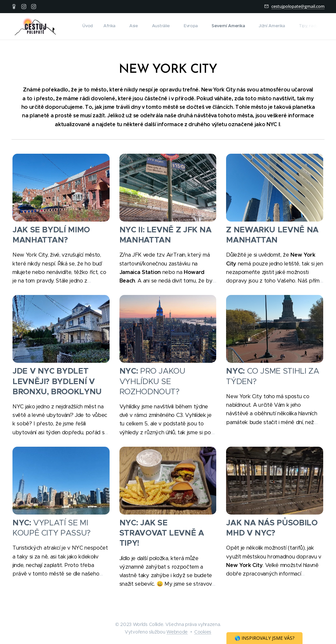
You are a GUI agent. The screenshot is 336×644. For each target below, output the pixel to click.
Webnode (177, 632)
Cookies (203, 632)
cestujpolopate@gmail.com (298, 6)
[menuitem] (219, 27)
